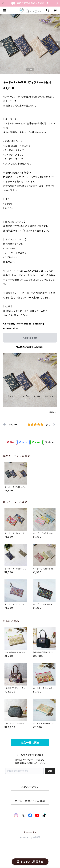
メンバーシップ (30, 787)
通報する (53, 412)
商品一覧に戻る (30, 743)
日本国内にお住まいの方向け (30, 347)
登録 (50, 771)
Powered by (30, 837)
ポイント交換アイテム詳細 (30, 801)
